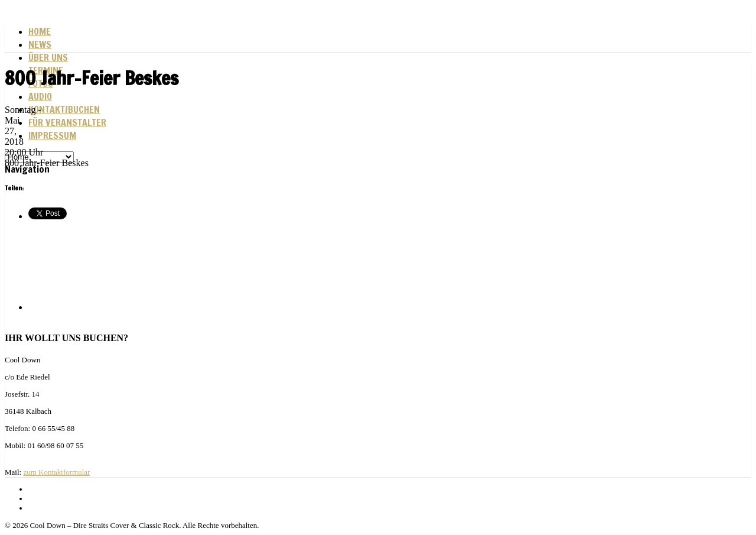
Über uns (48, 57)
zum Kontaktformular (56, 472)
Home (40, 31)
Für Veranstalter (67, 122)
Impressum (52, 135)
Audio (40, 96)
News (40, 44)
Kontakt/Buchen (64, 109)
